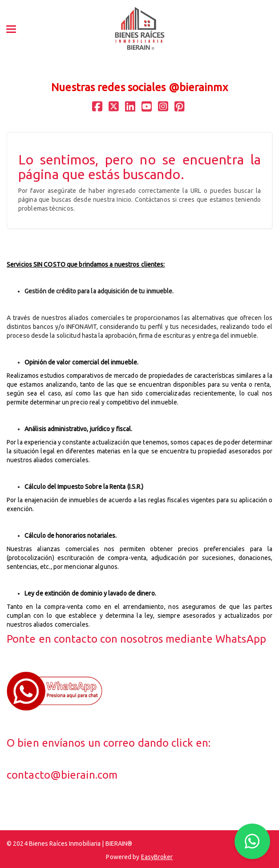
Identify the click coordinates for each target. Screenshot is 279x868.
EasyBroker (157, 857)
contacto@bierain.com (62, 775)
